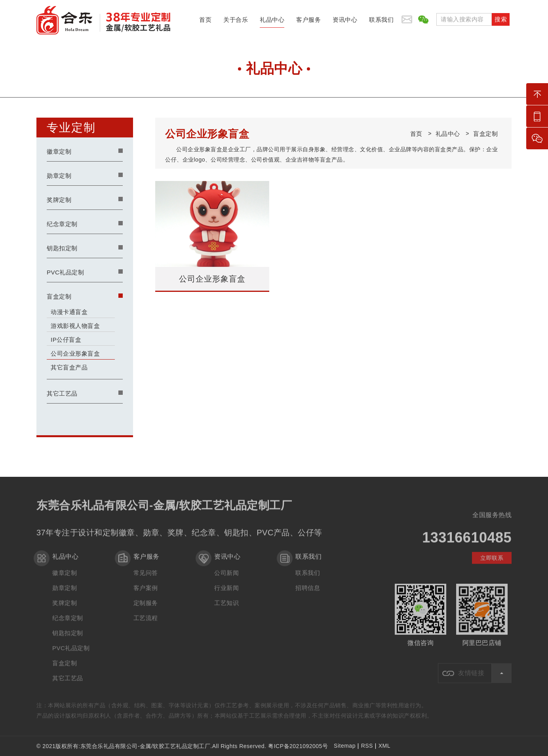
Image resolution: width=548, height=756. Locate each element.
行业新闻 (226, 593)
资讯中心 (345, 22)
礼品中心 (272, 22)
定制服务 (146, 608)
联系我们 (381, 22)
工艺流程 (146, 623)
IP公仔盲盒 (66, 340)
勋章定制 (59, 176)
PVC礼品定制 (65, 272)
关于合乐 (236, 22)
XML (384, 746)
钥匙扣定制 (62, 248)
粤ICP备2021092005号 (298, 746)
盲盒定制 (59, 296)
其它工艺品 (62, 393)
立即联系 (492, 563)
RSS (367, 746)
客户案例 (146, 593)
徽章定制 (59, 151)
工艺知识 (226, 608)
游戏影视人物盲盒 (75, 326)
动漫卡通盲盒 (69, 312)
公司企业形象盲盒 (75, 353)
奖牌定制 (59, 200)
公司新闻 (226, 578)
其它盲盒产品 (69, 367)
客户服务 (308, 22)
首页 (205, 22)
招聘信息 (308, 593)
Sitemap (345, 746)
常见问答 (146, 578)
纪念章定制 (62, 224)
